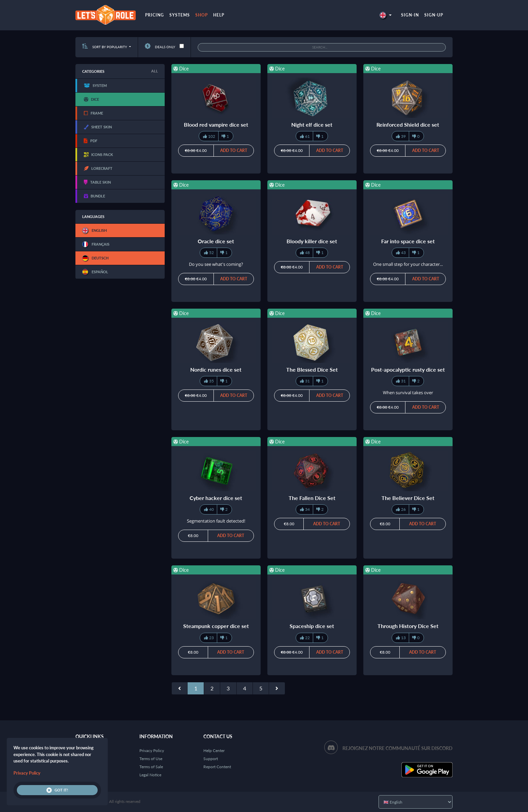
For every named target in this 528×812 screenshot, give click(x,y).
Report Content (217, 767)
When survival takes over (408, 393)
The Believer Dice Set (408, 498)
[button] (386, 15)
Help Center (214, 751)
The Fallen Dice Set (312, 498)
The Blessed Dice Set (312, 369)
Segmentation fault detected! (216, 521)
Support (211, 759)
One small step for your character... (408, 264)
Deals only (160, 47)
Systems (180, 15)
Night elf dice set (312, 124)
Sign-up (434, 15)
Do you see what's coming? (216, 264)
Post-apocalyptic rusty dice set (408, 369)
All (155, 71)
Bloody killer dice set (312, 241)
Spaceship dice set (312, 626)
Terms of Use (151, 759)
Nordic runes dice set (216, 369)
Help (219, 15)
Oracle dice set (216, 241)
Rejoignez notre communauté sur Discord (398, 748)
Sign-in (410, 15)
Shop (202, 15)
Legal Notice (150, 775)
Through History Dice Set (408, 626)
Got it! (57, 790)
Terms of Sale (151, 767)
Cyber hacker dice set (216, 498)
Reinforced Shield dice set (408, 124)
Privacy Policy (152, 751)
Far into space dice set (408, 241)
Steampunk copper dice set (216, 626)
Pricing (155, 15)
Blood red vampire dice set (216, 124)
